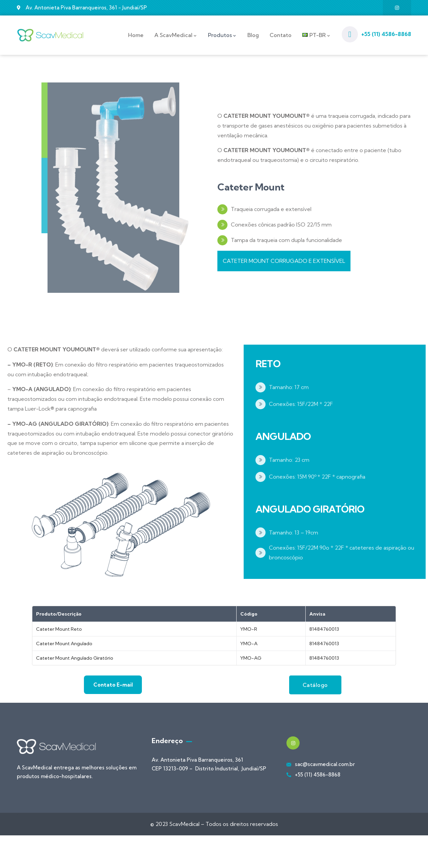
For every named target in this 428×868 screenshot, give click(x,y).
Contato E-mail (113, 676)
